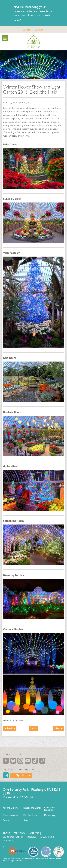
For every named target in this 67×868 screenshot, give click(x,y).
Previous (11, 728)
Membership (50, 815)
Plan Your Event (30, 815)
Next (57, 728)
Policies (32, 837)
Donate (6, 820)
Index (34, 728)
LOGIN (26, 30)
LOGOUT (40, 30)
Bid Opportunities (13, 837)
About (7, 833)
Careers (35, 833)
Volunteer (46, 837)
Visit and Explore (10, 808)
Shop (26, 820)
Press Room (20, 833)
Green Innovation (11, 815)
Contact (8, 841)
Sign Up (20, 775)
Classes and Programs (49, 809)
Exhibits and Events (32, 808)
